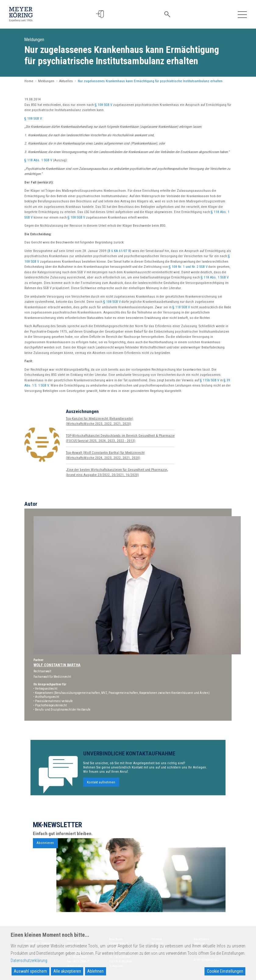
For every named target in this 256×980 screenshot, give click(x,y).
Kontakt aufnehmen (101, 791)
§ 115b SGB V (210, 380)
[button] (103, 14)
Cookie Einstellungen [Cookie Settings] (225, 971)
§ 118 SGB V (181, 307)
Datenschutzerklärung (29, 961)
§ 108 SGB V (103, 105)
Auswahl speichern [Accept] (30, 971)
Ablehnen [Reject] (95, 971)
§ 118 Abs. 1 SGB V (38, 160)
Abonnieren (45, 852)
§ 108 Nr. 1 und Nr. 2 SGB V (188, 267)
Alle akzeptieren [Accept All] (67, 971)
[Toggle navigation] (242, 14)
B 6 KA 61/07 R (119, 251)
